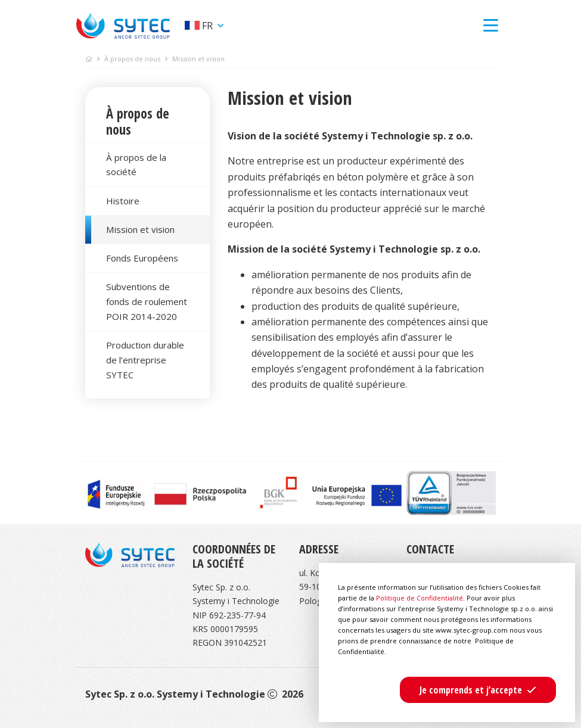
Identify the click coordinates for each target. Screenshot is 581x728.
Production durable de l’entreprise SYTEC (145, 360)
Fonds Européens (142, 258)
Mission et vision (140, 229)
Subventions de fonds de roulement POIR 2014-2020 (147, 301)
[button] (478, 690)
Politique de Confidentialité (420, 598)
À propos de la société (136, 165)
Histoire (123, 201)
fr (200, 26)
